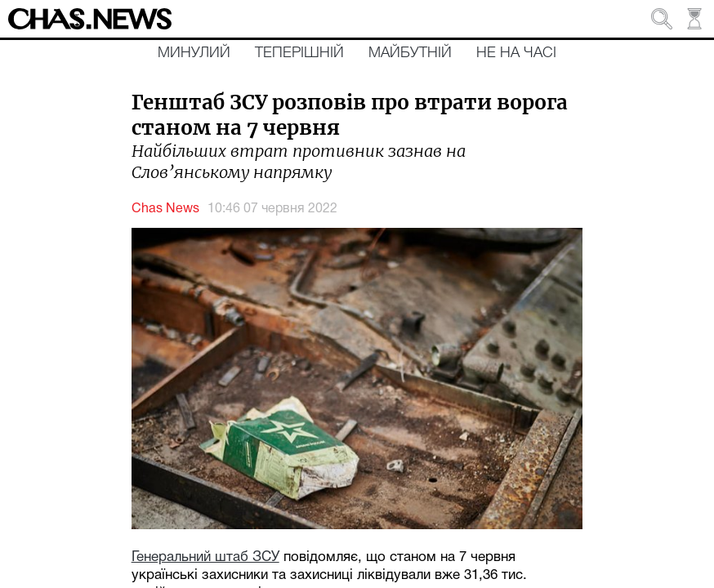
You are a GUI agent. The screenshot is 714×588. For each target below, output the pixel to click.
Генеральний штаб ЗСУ (205, 557)
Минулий (194, 53)
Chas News (165, 209)
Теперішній (299, 53)
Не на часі (516, 53)
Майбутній (410, 53)
